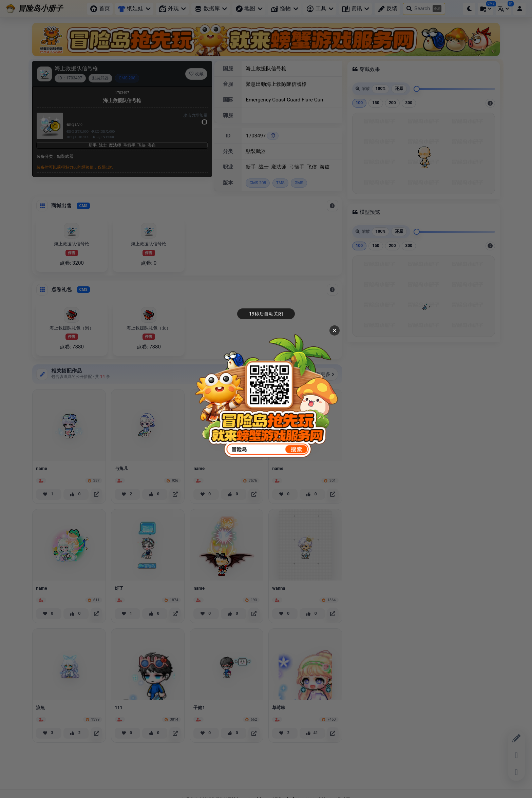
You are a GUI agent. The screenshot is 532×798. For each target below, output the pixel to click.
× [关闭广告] (335, 330)
